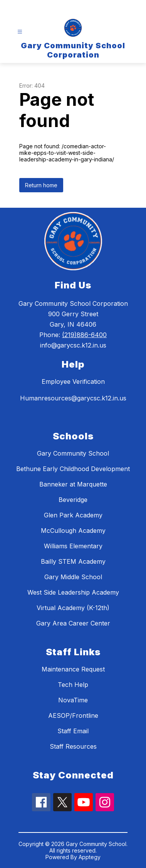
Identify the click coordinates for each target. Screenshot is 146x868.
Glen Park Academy (73, 515)
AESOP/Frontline (73, 715)
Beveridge (73, 500)
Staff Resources (73, 746)
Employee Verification (73, 381)
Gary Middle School (73, 577)
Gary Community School (73, 453)
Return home (41, 185)
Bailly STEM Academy (73, 561)
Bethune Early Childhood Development (73, 469)
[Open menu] (20, 32)
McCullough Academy (73, 531)
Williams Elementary (73, 546)
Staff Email (73, 731)
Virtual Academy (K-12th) (73, 608)
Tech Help (73, 685)
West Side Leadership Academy (73, 592)
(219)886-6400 (84, 335)
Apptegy (90, 857)
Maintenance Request (73, 669)
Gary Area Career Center (73, 623)
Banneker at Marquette (73, 484)
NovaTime (73, 700)
